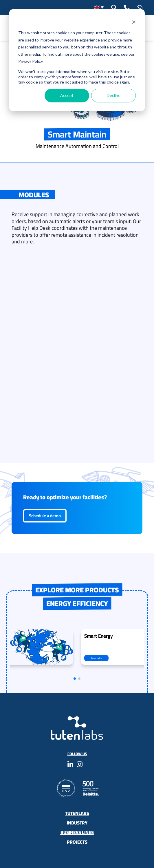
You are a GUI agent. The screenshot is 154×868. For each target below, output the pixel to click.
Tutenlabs (77, 813)
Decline (114, 95)
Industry (77, 823)
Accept (67, 95)
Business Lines (77, 832)
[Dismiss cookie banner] (134, 22)
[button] (75, 679)
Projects (77, 842)
